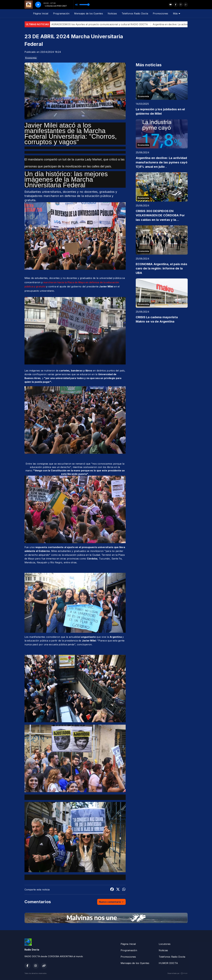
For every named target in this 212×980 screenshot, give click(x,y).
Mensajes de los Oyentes (89, 13)
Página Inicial (41, 13)
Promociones (161, 13)
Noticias (112, 13)
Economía (31, 58)
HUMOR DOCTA (168, 963)
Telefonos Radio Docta (135, 13)
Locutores (165, 944)
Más (177, 13)
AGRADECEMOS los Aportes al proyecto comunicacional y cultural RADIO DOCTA (105, 24)
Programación (61, 13)
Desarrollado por (178, 973)
